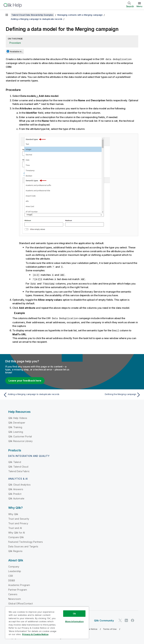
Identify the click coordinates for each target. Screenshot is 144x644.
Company (14, 566)
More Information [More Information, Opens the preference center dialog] (74, 621)
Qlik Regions (15, 551)
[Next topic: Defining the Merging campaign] (107, 394)
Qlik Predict (15, 493)
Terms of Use (110, 629)
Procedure (15, 43)
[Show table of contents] (7, 15)
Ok (74, 613)
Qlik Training (15, 427)
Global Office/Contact (21, 603)
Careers (13, 594)
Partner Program (18, 589)
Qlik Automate (16, 498)
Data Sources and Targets (23, 546)
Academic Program (19, 585)
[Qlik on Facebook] (133, 620)
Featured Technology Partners (26, 541)
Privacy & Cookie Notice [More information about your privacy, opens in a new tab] (35, 634)
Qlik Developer (17, 422)
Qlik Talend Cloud (18, 466)
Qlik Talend (15, 462)
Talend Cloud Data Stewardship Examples (32, 15)
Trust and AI (15, 527)
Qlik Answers (16, 489)
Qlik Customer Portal (20, 436)
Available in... (16, 51)
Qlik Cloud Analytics (19, 484)
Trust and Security (19, 518)
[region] (47, 623)
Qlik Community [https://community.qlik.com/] (104, 620)
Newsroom (15, 598)
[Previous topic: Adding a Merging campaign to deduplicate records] (37, 394)
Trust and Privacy (18, 523)
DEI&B (12, 580)
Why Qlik (13, 514)
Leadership (15, 571)
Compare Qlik (16, 537)
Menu (139, 6)
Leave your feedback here (25, 380)
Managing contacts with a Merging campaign (80, 15)
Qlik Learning (16, 431)
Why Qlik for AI (17, 532)
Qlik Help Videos (18, 417)
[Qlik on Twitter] (120, 620)
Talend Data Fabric (19, 471)
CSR (11, 575)
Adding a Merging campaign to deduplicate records (37, 19)
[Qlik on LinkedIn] (126, 620)
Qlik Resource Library (20, 441)
